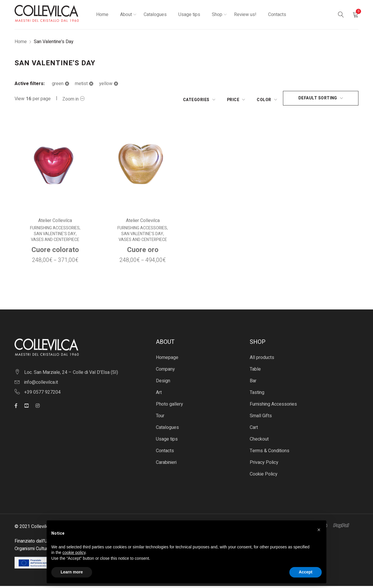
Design (163, 383)
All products (262, 360)
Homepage (167, 360)
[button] (319, 530)
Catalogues (167, 429)
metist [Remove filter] (81, 84)
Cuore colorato (54, 252)
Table (255, 371)
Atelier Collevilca (54, 223)
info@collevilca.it (41, 384)
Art (159, 395)
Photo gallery (169, 406)
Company (165, 371)
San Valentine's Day (54, 236)
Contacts (165, 453)
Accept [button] (306, 572)
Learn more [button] (72, 572)
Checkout (259, 441)
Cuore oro (142, 252)
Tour (160, 418)
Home (21, 42)
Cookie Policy (264, 476)
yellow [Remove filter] (106, 84)
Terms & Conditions (270, 453)
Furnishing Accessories (54, 230)
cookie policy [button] (74, 552)
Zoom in (71, 99)
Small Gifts (261, 418)
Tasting (257, 395)
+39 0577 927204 (42, 394)
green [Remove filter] (58, 84)
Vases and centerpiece (54, 242)
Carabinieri (166, 464)
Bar (253, 383)
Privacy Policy (264, 464)
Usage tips (167, 441)
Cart (254, 429)
